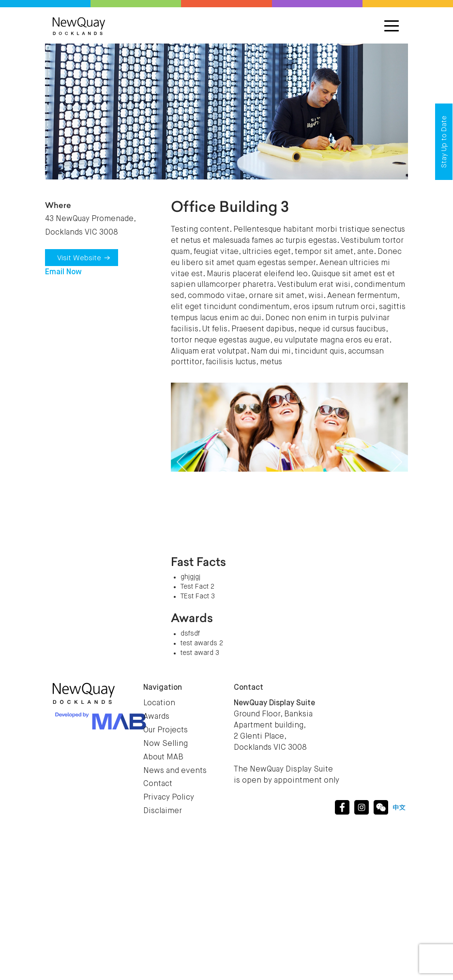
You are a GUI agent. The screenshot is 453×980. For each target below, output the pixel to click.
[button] (182, 462)
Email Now (63, 272)
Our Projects (166, 730)
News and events (175, 771)
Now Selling (166, 744)
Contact (158, 784)
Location (159, 703)
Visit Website (84, 258)
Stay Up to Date (444, 142)
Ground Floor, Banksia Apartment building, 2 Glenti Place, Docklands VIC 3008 (274, 725)
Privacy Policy (169, 798)
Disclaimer (163, 811)
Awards (156, 717)
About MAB (163, 757)
